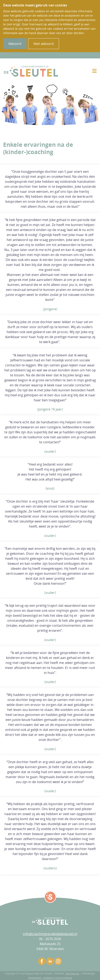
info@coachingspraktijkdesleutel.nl (50, 934)
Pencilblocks (72, 973)
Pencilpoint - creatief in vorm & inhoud (50, 978)
